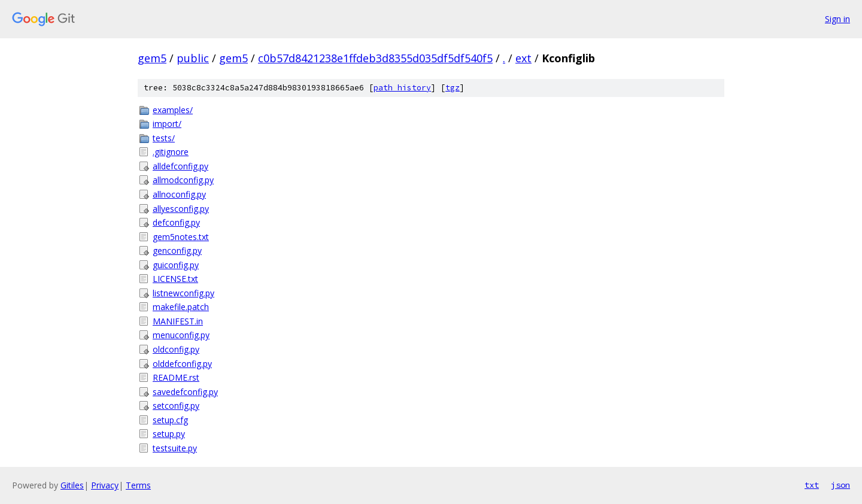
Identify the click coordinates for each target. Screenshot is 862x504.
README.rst (176, 377)
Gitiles (72, 485)
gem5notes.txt (181, 237)
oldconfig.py (176, 349)
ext (523, 58)
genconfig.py (177, 251)
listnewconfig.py (183, 293)
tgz (453, 88)
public (193, 58)
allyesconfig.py (181, 209)
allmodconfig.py (183, 180)
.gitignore (171, 152)
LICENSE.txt (175, 279)
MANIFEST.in (178, 321)
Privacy (105, 485)
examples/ (173, 110)
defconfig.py (176, 222)
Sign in (837, 19)
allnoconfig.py (179, 194)
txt (812, 485)
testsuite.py (175, 448)
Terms (138, 485)
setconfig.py (176, 406)
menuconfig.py (181, 335)
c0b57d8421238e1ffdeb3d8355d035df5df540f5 (375, 58)
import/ (167, 124)
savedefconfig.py (185, 392)
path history (402, 88)
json (840, 485)
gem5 (152, 58)
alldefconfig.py (180, 166)
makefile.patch (181, 307)
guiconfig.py (176, 265)
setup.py (169, 434)
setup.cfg (170, 420)
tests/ (164, 138)
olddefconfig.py (182, 364)
